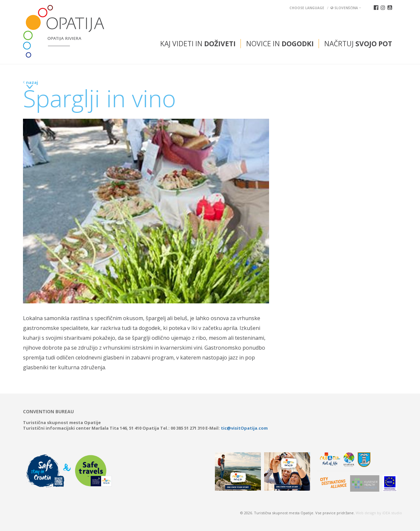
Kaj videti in (198, 44)
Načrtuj (358, 44)
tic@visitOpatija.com (244, 428)
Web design (366, 513)
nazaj (32, 82)
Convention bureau (48, 412)
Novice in (280, 44)
